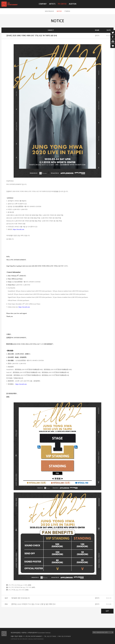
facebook (113, 37)
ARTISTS (52, 4)
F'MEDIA (67, 11)
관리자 (97, 36)
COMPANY (43, 4)
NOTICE (59, 11)
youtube (113, 41)
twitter (113, 32)
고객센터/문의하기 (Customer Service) (39, 633)
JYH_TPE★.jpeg (13, 590)
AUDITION (73, 4)
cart (113, 46)
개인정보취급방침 (15, 633)
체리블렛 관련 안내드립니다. (21, 598)
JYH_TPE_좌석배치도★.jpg (17, 587)
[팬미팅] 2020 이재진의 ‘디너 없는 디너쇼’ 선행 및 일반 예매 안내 (33, 604)
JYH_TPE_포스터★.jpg (15, 585)
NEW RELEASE (49, 11)
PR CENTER (62, 4)
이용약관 (24, 633)
